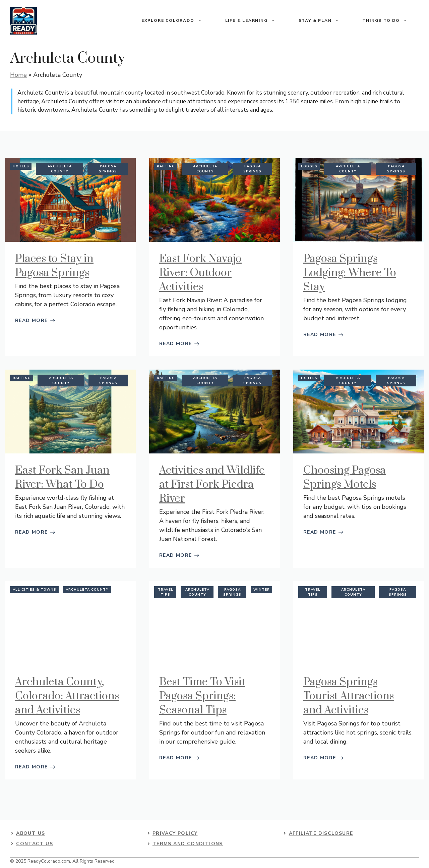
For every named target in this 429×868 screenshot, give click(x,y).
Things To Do (391, 21)
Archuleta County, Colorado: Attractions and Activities (67, 696)
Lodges (309, 166)
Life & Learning (256, 21)
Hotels (21, 166)
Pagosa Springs (108, 169)
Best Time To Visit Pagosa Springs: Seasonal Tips (202, 696)
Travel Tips (166, 592)
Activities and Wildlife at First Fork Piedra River (212, 484)
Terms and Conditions (188, 844)
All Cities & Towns (35, 590)
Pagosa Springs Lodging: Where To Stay (350, 273)
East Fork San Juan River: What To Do (62, 477)
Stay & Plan (325, 21)
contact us (35, 844)
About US (30, 833)
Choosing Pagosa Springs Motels (345, 477)
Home (18, 75)
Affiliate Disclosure (321, 833)
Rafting (166, 166)
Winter (262, 590)
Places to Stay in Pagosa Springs (54, 266)
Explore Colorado (177, 21)
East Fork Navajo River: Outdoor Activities (200, 273)
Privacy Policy (175, 833)
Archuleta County (60, 169)
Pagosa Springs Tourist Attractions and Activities (349, 696)
